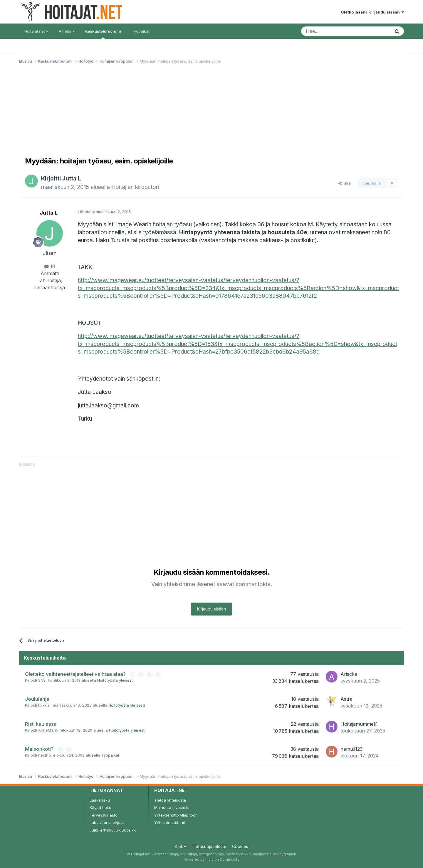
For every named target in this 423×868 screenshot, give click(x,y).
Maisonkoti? (40, 749)
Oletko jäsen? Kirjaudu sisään (372, 12)
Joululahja (37, 699)
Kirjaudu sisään (211, 609)
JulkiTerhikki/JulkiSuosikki (113, 830)
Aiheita (67, 31)
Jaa (345, 183)
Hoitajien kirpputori (135, 187)
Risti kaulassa (41, 724)
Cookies (240, 846)
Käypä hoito (100, 807)
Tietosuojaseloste (209, 846)
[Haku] (331, 31)
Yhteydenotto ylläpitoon (176, 815)
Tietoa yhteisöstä (170, 800)
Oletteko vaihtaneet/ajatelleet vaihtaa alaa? (76, 674)
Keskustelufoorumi (103, 34)
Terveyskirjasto (104, 815)
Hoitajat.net (36, 31)
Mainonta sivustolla (172, 807)
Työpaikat (141, 31)
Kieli (181, 846)
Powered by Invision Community (211, 859)
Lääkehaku (100, 800)
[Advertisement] (211, 110)
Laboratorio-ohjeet (107, 822)
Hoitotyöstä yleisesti (115, 680)
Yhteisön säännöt (170, 822)
